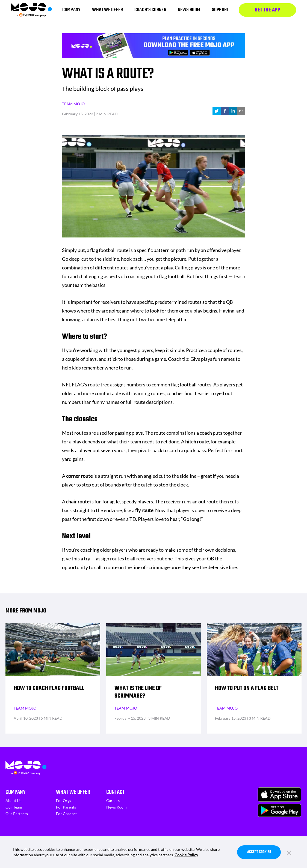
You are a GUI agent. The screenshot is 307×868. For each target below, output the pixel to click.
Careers (113, 801)
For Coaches (67, 814)
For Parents (66, 807)
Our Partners (17, 814)
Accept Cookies (259, 852)
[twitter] (217, 111)
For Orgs (64, 801)
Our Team (14, 807)
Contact (115, 792)
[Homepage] (31, 10)
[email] (241, 111)
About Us (13, 801)
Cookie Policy (186, 855)
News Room (116, 807)
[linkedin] (233, 111)
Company (16, 792)
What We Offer (73, 792)
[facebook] (225, 111)
